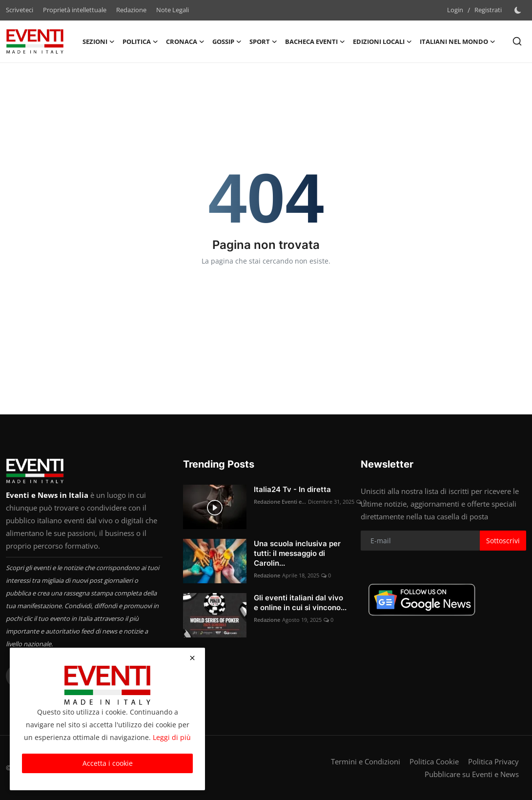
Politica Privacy (493, 761)
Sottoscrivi (503, 541)
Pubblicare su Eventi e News (472, 774)
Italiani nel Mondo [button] (458, 41)
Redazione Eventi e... (280, 502)
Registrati (488, 10)
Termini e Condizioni (366, 761)
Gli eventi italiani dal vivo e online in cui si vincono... (300, 603)
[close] (192, 658)
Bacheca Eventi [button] (315, 41)
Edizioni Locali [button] (382, 41)
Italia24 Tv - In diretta (292, 489)
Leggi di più (172, 737)
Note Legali (173, 10)
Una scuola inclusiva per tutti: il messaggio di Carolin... (297, 553)
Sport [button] (263, 41)
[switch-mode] (519, 10)
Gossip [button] (227, 41)
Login (455, 10)
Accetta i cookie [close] (108, 763)
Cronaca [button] (185, 41)
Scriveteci (20, 10)
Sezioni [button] (99, 41)
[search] (517, 41)
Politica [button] (140, 41)
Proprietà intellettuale (75, 10)
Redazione (131, 10)
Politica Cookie (434, 761)
